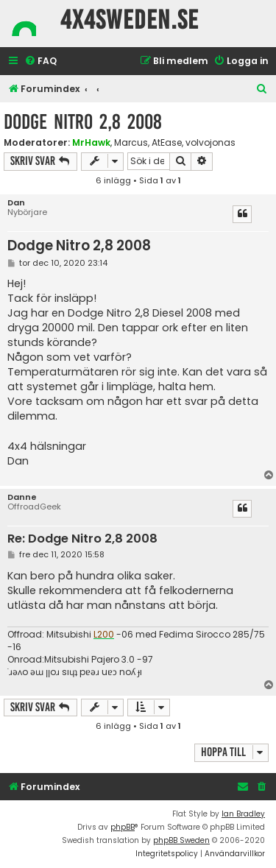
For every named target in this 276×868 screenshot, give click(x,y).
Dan (16, 203)
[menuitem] (40, 61)
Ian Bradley (243, 814)
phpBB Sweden (181, 840)
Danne (22, 497)
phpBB (123, 827)
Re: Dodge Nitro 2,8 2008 (82, 539)
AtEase (167, 143)
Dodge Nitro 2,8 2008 (83, 122)
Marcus (131, 143)
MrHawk (91, 142)
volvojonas (210, 143)
